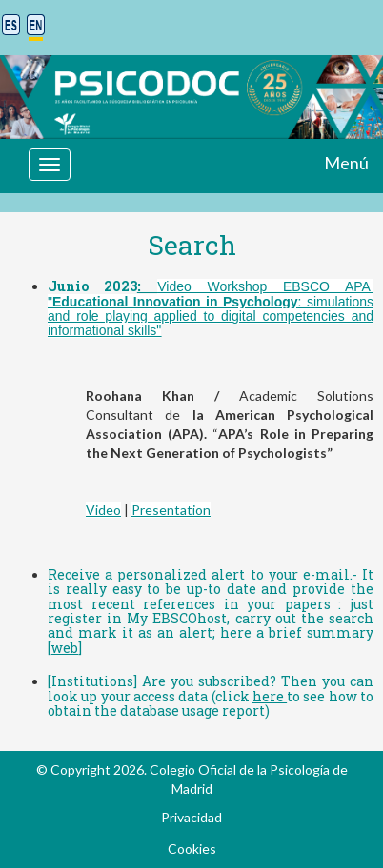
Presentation (171, 510)
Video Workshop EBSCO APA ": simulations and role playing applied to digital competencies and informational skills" (211, 308)
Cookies (192, 848)
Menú (346, 163)
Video (103, 510)
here (270, 696)
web (65, 648)
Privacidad (191, 817)
